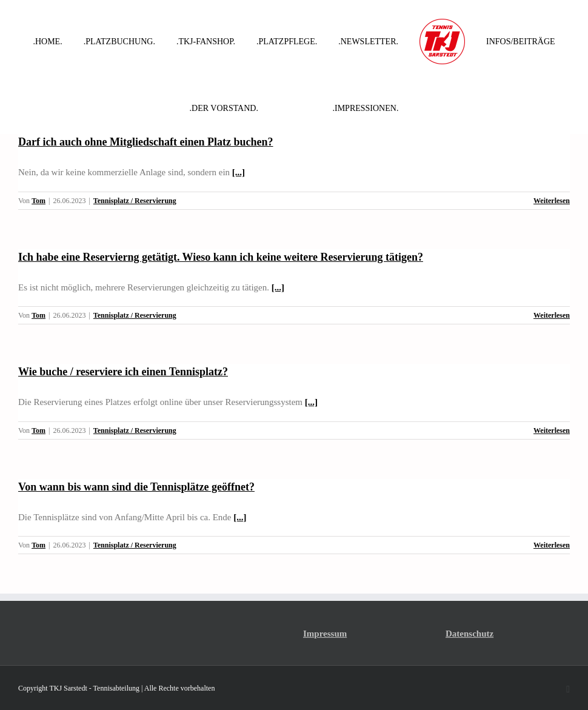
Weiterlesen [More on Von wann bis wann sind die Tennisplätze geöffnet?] (552, 545)
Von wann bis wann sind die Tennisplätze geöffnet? (136, 487)
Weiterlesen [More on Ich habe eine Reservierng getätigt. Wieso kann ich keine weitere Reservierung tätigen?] (552, 315)
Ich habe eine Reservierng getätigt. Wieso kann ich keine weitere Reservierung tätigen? (221, 257)
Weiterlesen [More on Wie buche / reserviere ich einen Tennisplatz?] (552, 430)
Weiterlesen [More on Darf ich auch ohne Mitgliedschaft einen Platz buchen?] (552, 201)
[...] (239, 172)
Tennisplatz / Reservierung (135, 201)
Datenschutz (469, 634)
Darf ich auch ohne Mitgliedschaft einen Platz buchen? (146, 142)
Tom (38, 201)
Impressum (325, 634)
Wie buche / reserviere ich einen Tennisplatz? (123, 372)
